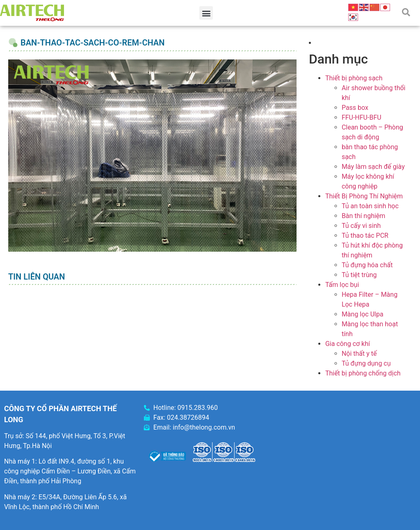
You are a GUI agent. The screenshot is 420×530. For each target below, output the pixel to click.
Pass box (355, 108)
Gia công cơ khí (348, 344)
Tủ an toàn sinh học (370, 206)
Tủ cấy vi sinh (361, 226)
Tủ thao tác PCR (365, 235)
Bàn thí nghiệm (364, 216)
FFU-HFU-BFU (362, 117)
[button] (206, 13)
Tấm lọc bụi (342, 285)
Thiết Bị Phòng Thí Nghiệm (364, 196)
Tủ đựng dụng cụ (366, 363)
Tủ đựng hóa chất (367, 265)
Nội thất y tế (359, 354)
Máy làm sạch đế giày (373, 167)
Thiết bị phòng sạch (354, 78)
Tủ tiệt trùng (359, 275)
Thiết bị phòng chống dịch (363, 373)
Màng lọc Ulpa (363, 314)
